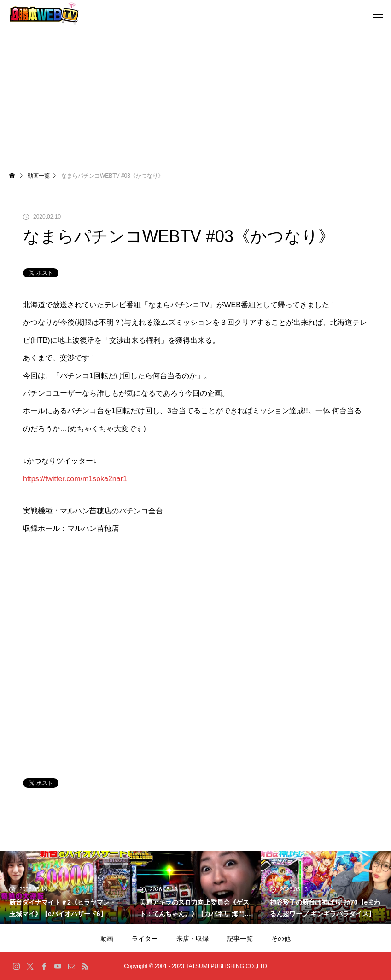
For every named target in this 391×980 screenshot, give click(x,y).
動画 (107, 939)
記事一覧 (240, 939)
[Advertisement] (195, 97)
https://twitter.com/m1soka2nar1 (75, 479)
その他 (281, 939)
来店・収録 (193, 939)
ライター (145, 939)
